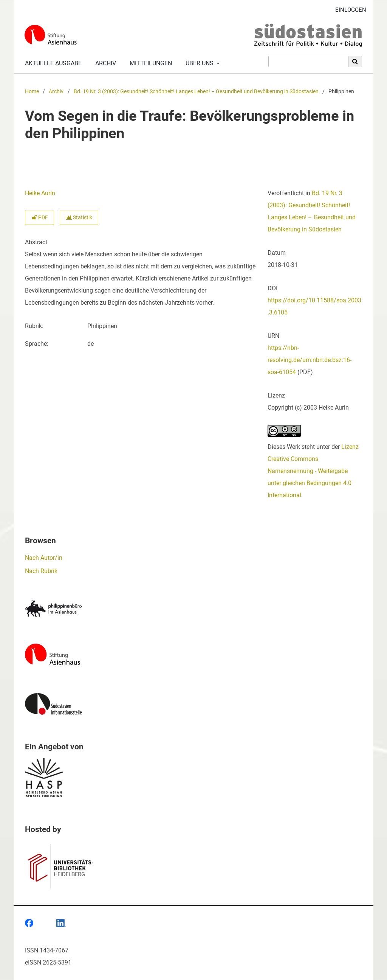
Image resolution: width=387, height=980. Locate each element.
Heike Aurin (40, 193)
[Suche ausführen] (355, 62)
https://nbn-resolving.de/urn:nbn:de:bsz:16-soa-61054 (310, 360)
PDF (39, 218)
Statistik (79, 218)
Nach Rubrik (41, 571)
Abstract (36, 242)
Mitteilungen (149, 63)
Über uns (199, 63)
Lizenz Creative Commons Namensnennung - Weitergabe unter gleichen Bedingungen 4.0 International (313, 471)
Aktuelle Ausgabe (52, 63)
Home (32, 92)
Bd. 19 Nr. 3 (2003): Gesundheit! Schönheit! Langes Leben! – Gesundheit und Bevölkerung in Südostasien (196, 92)
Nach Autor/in (44, 558)
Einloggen (348, 10)
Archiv (104, 63)
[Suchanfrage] (308, 62)
